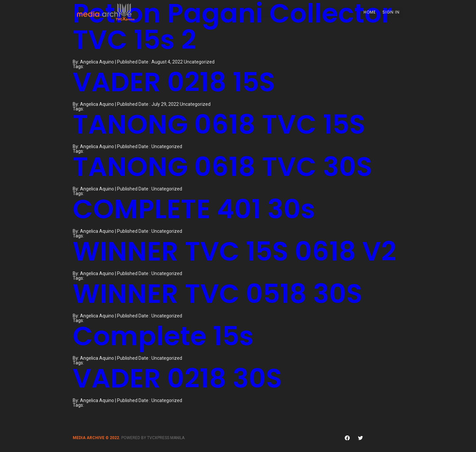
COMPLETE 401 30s (194, 209)
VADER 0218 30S (178, 378)
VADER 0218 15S (174, 82)
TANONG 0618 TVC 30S (223, 167)
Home (371, 12)
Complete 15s (163, 336)
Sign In (392, 12)
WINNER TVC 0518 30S (218, 294)
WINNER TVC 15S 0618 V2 (235, 251)
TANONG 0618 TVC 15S (219, 124)
